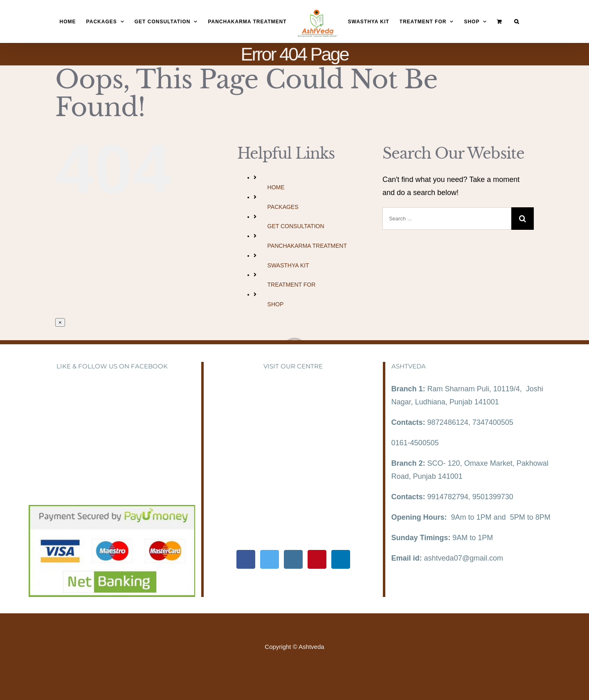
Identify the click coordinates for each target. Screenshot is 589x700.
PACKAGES (283, 207)
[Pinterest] (317, 559)
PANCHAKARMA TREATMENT (307, 246)
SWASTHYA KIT (288, 265)
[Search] (517, 22)
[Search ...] (447, 219)
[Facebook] (246, 559)
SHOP (276, 304)
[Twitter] (270, 559)
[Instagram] (293, 559)
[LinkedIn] (341, 559)
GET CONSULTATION (296, 226)
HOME (276, 187)
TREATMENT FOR (292, 285)
